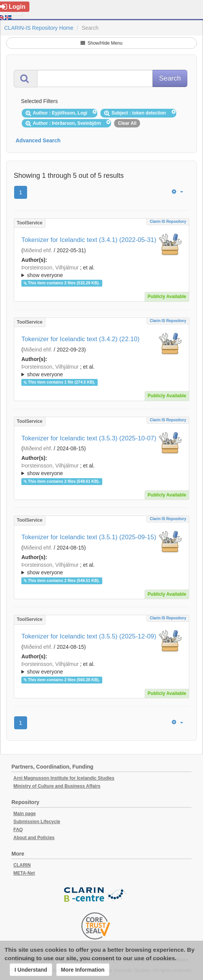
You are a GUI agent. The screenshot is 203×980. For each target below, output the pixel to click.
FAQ (18, 830)
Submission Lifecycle (37, 822)
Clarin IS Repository (168, 222)
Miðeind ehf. (38, 250)
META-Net (24, 873)
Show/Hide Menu (101, 43)
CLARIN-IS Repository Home (39, 28)
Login (13, 7)
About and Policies (34, 838)
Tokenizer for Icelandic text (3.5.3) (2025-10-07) (89, 438)
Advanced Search (38, 140)
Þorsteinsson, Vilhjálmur (50, 268)
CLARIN (22, 865)
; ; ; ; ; (101, 271)
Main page (25, 814)
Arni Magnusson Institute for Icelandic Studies (64, 778)
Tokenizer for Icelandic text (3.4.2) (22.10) (81, 339)
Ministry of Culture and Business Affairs (57, 786)
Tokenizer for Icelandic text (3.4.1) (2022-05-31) (89, 240)
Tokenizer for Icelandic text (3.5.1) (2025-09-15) (89, 537)
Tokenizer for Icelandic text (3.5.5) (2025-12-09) (89, 636)
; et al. (101, 272)
